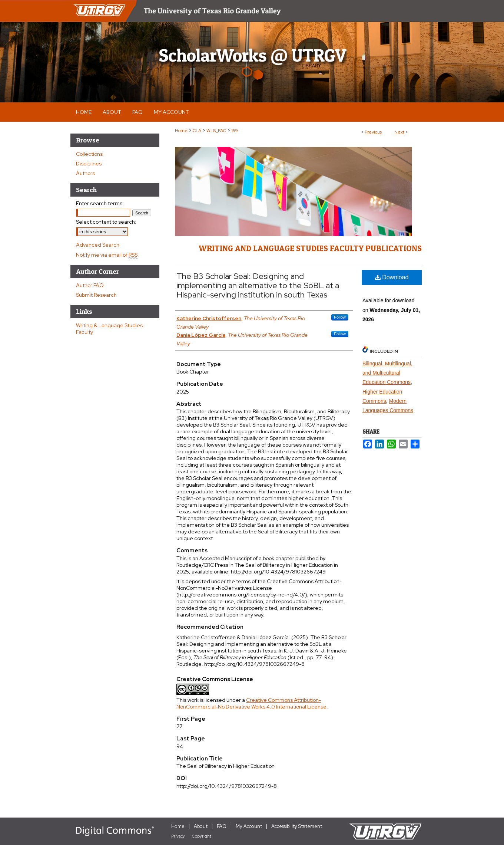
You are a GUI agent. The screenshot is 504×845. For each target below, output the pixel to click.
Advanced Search (98, 245)
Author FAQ (90, 285)
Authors (85, 173)
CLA (197, 131)
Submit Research (96, 295)
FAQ (222, 826)
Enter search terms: (100, 203)
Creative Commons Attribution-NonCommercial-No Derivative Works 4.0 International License (251, 703)
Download (392, 277)
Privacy (178, 836)
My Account (249, 826)
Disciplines (89, 164)
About (201, 826)
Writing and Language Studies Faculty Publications (310, 248)
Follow (340, 317)
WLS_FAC (216, 131)
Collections (89, 154)
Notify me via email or (107, 255)
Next (399, 132)
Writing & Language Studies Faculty (109, 329)
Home (181, 131)
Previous (373, 132)
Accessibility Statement (297, 826)
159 (235, 131)
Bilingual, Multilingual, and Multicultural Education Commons (387, 373)
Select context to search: (106, 222)
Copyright (202, 836)
